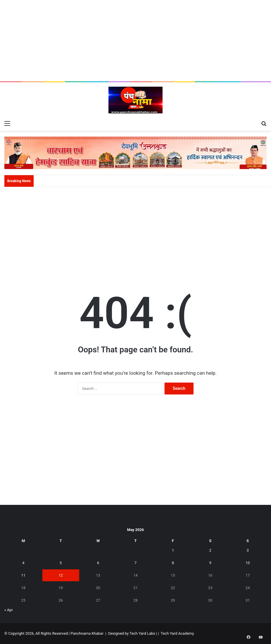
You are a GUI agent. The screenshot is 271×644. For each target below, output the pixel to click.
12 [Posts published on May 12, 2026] (61, 575)
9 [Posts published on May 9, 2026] (210, 563)
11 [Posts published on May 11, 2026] (23, 575)
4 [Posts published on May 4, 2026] (23, 563)
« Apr (9, 610)
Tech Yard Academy (177, 633)
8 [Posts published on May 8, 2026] (173, 563)
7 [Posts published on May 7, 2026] (135, 563)
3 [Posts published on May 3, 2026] (248, 550)
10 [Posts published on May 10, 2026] (248, 563)
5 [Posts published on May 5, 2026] (61, 563)
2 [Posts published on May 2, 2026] (210, 550)
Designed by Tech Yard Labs (132, 633)
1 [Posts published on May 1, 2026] (173, 550)
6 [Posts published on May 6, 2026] (98, 563)
